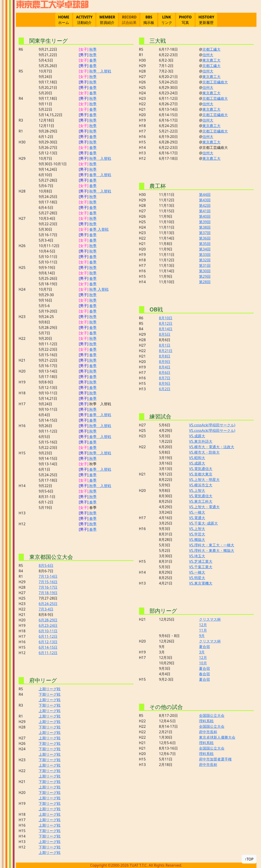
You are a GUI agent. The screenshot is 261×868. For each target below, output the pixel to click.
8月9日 (165, 362)
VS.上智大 (197, 490)
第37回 (205, 233)
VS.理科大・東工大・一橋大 (212, 545)
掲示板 (149, 20)
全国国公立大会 (212, 715)
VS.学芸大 (197, 534)
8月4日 (165, 367)
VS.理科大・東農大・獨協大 (212, 550)
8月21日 (166, 351)
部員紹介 (107, 20)
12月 (203, 625)
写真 (185, 20)
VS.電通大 (197, 518)
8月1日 (165, 345)
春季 (93, 60)
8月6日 (165, 373)
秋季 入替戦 (100, 71)
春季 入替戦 (100, 175)
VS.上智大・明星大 (204, 480)
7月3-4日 (46, 609)
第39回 (205, 222)
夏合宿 (204, 647)
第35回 (205, 244)
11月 (203, 630)
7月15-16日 (48, 582)
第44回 (205, 195)
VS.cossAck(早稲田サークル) (212, 425)
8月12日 (166, 323)
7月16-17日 (48, 587)
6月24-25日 (48, 604)
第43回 (205, 200)
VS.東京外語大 (201, 441)
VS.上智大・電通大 (204, 507)
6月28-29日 (48, 620)
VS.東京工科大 (201, 501)
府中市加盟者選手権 (215, 759)
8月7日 (165, 378)
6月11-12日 (48, 636)
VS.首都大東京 (201, 474)
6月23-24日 (48, 625)
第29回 (205, 276)
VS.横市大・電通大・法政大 (212, 447)
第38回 (205, 227)
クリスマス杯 (210, 619)
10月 (203, 663)
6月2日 (165, 389)
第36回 (205, 238)
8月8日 (165, 356)
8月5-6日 (46, 565)
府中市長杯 (208, 732)
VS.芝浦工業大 (201, 561)
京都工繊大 (211, 49)
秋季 (93, 49)
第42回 (205, 205)
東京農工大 (211, 60)
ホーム (64, 20)
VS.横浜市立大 (201, 485)
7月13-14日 (48, 576)
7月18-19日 (48, 593)
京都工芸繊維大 (215, 82)
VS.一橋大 (197, 512)
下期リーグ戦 (50, 694)
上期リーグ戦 (50, 689)
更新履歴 (206, 20)
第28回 (205, 282)
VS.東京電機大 (201, 583)
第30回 (205, 271)
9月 (202, 636)
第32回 (205, 260)
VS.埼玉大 (197, 556)
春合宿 (204, 674)
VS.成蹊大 (197, 436)
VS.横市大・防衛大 (204, 452)
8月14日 (166, 329)
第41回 (205, 211)
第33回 (205, 255)
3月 (202, 652)
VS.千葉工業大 (201, 567)
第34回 (205, 249)
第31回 (205, 265)
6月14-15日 (48, 647)
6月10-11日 (48, 631)
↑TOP (249, 859)
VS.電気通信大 (201, 469)
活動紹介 (84, 20)
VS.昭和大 (197, 458)
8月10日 (166, 318)
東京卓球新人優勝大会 (217, 737)
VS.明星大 (197, 578)
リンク (167, 20)
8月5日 (165, 334)
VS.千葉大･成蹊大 (203, 523)
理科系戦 (206, 721)
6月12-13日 (48, 642)
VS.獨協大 (197, 540)
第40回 (205, 216)
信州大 (208, 55)
